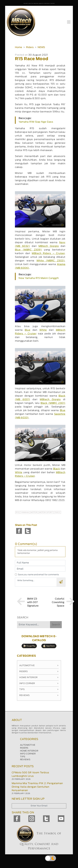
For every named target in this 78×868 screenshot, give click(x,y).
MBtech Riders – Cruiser (48, 253)
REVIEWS (25, 760)
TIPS (23, 757)
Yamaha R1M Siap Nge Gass (36, 122)
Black (57, 469)
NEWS (41, 47)
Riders (30, 47)
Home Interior (39, 678)
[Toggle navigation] (69, 22)
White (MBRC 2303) (51, 261)
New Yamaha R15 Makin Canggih (39, 278)
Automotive (39, 666)
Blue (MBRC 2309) (28, 250)
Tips (39, 689)
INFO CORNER (28, 754)
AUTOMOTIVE (28, 745)
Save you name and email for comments (38, 575)
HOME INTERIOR (29, 751)
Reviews (39, 695)
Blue (28, 330)
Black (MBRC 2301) (53, 403)
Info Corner (39, 683)
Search (56, 625)
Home (19, 47)
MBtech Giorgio (49, 246)
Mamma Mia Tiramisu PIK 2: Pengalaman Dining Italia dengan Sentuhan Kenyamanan (37, 787)
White (43, 330)
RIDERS (24, 748)
